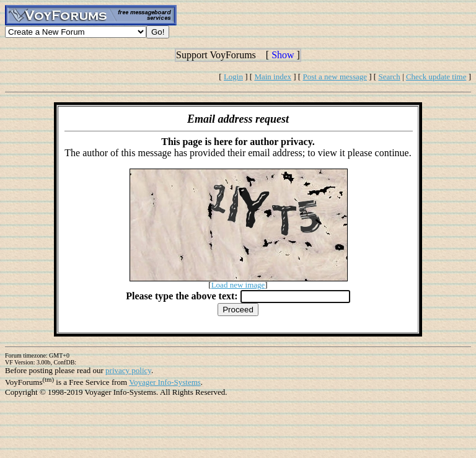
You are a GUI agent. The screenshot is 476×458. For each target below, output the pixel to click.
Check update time (436, 77)
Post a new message (335, 77)
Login (233, 77)
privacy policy (128, 370)
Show (283, 55)
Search (389, 77)
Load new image (238, 285)
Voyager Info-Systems (165, 382)
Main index (273, 77)
